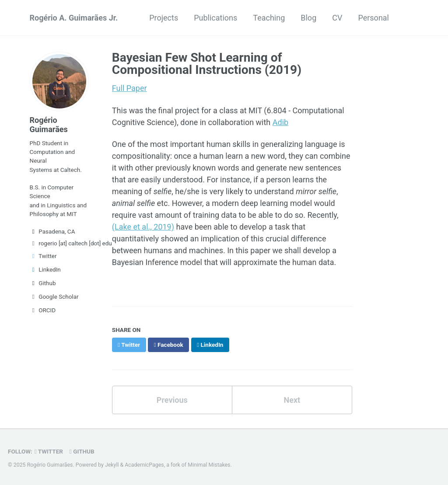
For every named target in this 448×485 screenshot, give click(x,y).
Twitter (43, 256)
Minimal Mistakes (209, 465)
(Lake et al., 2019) (143, 227)
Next (292, 400)
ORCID (43, 310)
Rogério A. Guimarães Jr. (74, 18)
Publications (215, 18)
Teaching (269, 18)
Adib (280, 122)
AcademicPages (144, 465)
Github (43, 283)
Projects (164, 18)
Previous (172, 400)
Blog (308, 18)
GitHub (82, 451)
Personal (373, 18)
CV (337, 18)
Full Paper (129, 88)
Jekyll (112, 465)
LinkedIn (45, 269)
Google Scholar (54, 297)
